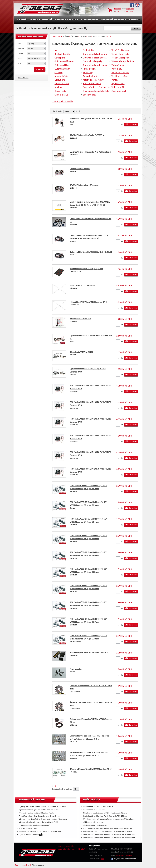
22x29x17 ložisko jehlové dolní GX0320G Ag (87, 135)
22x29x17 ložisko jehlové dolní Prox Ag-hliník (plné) (91, 152)
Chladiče (59, 72)
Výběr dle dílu (23, 78)
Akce (57, 50)
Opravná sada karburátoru (95, 54)
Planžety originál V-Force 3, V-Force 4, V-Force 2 (89, 652)
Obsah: (21, 54)
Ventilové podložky (120, 72)
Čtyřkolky (74, 36)
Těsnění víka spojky (120, 58)
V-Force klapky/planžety (123, 61)
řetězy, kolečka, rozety (93, 80)
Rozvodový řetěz (91, 76)
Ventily (115, 80)
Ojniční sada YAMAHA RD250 (82, 352)
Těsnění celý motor (120, 50)
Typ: (19, 44)
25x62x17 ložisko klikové (80, 169)
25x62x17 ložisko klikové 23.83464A (84, 185)
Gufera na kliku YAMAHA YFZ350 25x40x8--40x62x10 (91, 252)
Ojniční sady (60, 91)
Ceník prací (60, 58)
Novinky (58, 87)
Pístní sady (88, 72)
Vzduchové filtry (119, 87)
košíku (118, 11)
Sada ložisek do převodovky (96, 87)
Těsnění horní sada (120, 54)
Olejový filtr (88, 50)
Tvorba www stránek (23, 865)
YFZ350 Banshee (99, 36)
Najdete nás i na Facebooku (123, 859)
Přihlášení (118, 9)
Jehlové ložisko (61, 76)
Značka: (21, 49)
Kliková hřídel (61, 80)
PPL (103, 859)
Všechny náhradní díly (63, 101)
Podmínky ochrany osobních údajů (72, 849)
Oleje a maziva (61, 95)
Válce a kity (117, 69)
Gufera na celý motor (64, 61)
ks (122, 124)
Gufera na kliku (62, 65)
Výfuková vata (118, 84)
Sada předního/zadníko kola (96, 91)
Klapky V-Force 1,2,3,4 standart (82, 285)
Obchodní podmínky (66, 846)
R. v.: (20, 64)
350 (89, 36)
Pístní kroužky (89, 69)
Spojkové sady (90, 95)
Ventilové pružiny (120, 76)
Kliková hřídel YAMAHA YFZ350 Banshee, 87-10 (89, 302)
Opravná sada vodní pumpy (96, 65)
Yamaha (83, 36)
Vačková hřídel (118, 65)
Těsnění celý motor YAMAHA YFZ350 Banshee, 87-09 (91, 769)
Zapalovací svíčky (119, 91)
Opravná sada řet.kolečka (95, 58)
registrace (130, 9)
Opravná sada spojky (93, 61)
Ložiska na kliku (62, 84)
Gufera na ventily (62, 69)
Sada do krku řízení (92, 84)
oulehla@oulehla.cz (124, 855)
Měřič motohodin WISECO (80, 319)
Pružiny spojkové (77, 669)
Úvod (67, 36)
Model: (21, 59)
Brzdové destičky (62, 54)
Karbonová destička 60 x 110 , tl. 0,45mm (86, 269)
